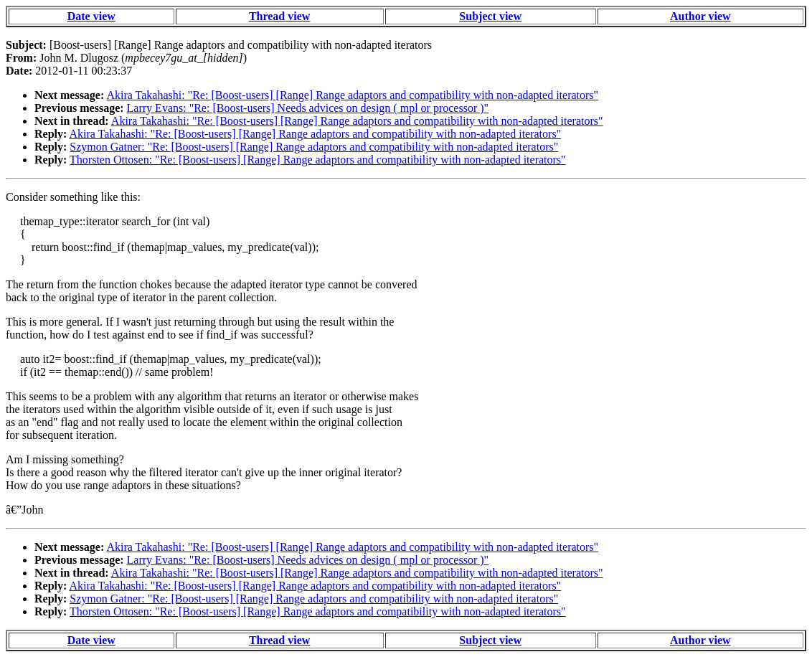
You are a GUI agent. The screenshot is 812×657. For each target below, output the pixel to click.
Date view (91, 16)
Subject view (490, 16)
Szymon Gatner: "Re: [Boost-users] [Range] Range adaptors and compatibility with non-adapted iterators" (314, 147)
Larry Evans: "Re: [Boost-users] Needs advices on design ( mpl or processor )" (308, 108)
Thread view (279, 16)
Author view (700, 16)
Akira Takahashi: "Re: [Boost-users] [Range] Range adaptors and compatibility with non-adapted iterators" (352, 95)
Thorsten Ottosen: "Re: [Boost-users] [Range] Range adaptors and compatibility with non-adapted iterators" (318, 160)
